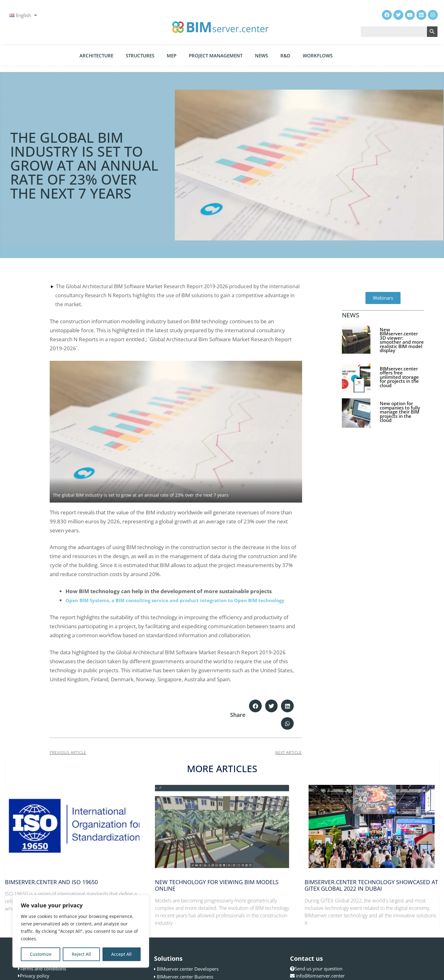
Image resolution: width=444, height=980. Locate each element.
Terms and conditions (43, 969)
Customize (41, 954)
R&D (285, 56)
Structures (140, 56)
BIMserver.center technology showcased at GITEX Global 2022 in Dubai (371, 885)
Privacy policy (35, 976)
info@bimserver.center (320, 976)
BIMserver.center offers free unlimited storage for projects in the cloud (399, 377)
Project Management (216, 56)
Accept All (121, 954)
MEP (172, 56)
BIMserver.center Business (185, 977)
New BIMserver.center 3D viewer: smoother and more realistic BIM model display (402, 340)
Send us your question (316, 969)
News (261, 56)
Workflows (318, 56)
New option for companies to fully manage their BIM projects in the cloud (400, 412)
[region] (81, 931)
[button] (255, 706)
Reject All (81, 954)
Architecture (96, 56)
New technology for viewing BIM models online (217, 885)
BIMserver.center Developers (188, 969)
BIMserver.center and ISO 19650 (51, 882)
